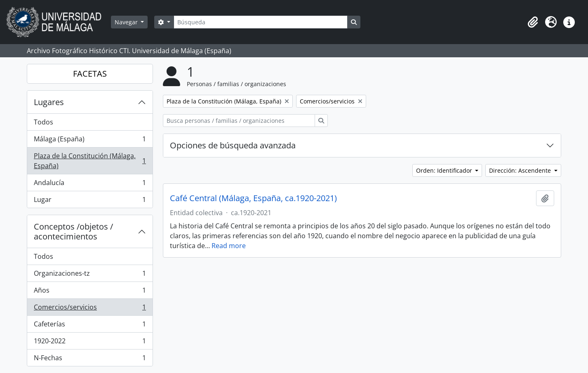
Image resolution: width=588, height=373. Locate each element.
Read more (229, 246)
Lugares (49, 102)
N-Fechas (90, 359)
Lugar (90, 201)
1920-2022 (90, 343)
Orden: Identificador (445, 170)
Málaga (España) (90, 141)
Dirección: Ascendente (521, 170)
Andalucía (90, 184)
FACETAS (90, 74)
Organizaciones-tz (90, 275)
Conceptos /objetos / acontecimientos (73, 231)
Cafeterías (90, 326)
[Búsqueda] (261, 22)
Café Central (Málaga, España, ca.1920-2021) (253, 198)
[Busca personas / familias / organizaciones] (239, 121)
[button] (533, 22)
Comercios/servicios (90, 309)
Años (90, 292)
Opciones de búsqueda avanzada (233, 145)
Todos (44, 122)
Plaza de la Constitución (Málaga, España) (90, 161)
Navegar (127, 22)
